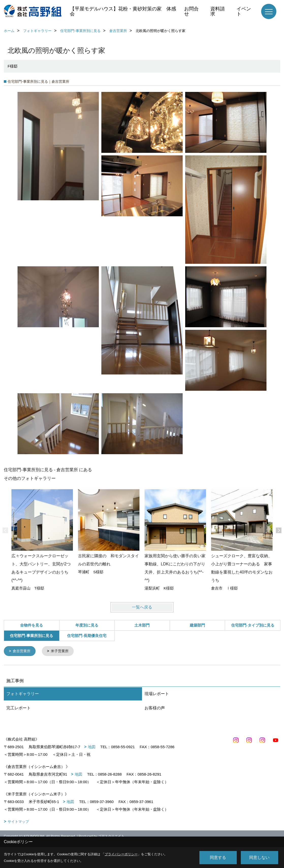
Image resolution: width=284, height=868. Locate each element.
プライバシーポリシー (121, 854)
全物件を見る (31, 625)
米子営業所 (62, 651)
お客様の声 (155, 708)
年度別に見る (87, 625)
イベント (244, 11)
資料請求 (218, 11)
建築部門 (197, 625)
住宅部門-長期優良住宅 (87, 636)
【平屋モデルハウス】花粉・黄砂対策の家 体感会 (123, 11)
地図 (92, 747)
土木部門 (142, 625)
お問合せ (191, 11)
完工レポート (19, 708)
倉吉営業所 (23, 651)
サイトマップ (18, 822)
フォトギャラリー (23, 694)
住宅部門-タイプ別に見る (253, 625)
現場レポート (157, 694)
